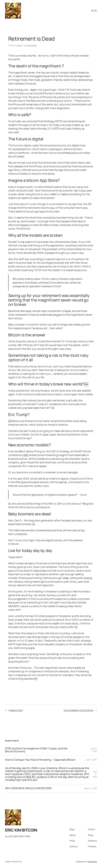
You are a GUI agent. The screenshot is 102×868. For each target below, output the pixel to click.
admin (20, 45)
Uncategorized (30, 45)
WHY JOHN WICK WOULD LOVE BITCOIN (28, 788)
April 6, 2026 (92, 760)
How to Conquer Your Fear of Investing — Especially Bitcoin (40, 760)
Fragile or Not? (16, 710)
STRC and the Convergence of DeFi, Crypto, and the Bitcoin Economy (36, 750)
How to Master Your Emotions (78, 710)
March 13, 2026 (91, 788)
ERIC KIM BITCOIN (21, 830)
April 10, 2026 (94, 750)
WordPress (93, 862)
